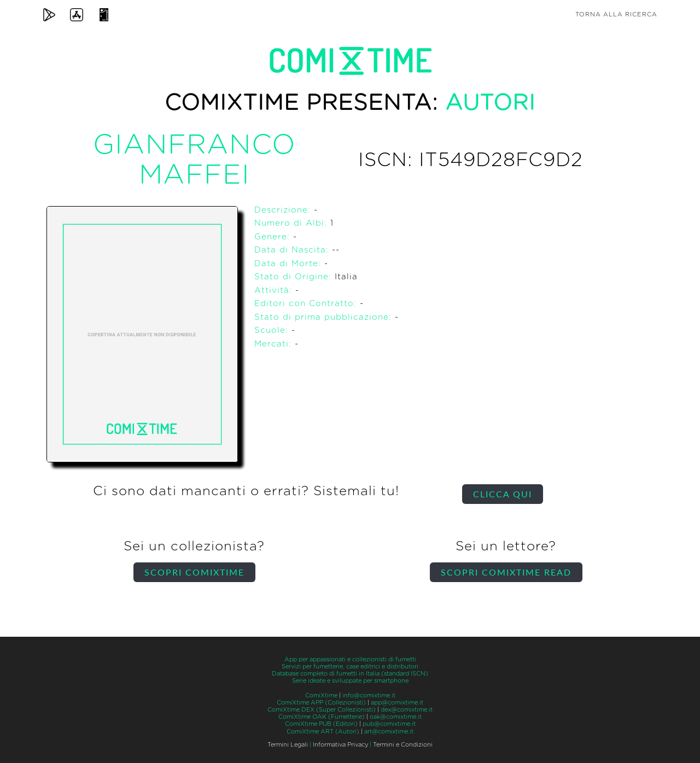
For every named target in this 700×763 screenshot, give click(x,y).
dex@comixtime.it (407, 710)
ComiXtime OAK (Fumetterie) (322, 717)
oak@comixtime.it (396, 717)
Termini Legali (288, 745)
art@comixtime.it (389, 732)
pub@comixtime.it (389, 724)
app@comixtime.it (397, 703)
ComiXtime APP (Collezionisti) (321, 703)
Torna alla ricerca (616, 14)
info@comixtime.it (369, 695)
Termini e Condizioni (403, 745)
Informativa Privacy (340, 745)
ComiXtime (321, 695)
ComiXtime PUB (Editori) (321, 724)
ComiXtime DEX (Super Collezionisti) (322, 710)
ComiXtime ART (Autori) (323, 732)
